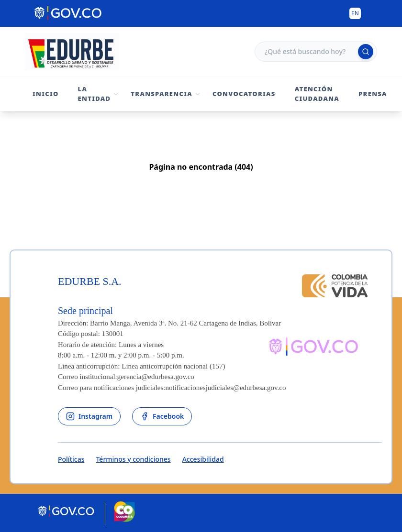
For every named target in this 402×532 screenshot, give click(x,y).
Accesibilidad (203, 459)
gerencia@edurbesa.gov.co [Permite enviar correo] (156, 377)
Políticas (71, 459)
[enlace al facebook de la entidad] (162, 416)
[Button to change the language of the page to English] (355, 13)
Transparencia (162, 94)
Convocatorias (244, 94)
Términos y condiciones (133, 459)
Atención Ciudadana (317, 94)
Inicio (46, 94)
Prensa (373, 94)
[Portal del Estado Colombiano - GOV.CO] (69, 13)
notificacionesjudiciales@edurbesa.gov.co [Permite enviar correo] (226, 388)
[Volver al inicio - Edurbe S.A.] (72, 52)
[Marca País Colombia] (124, 513)
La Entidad (95, 94)
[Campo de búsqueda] (316, 52)
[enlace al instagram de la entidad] (89, 416)
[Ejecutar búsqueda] (366, 52)
